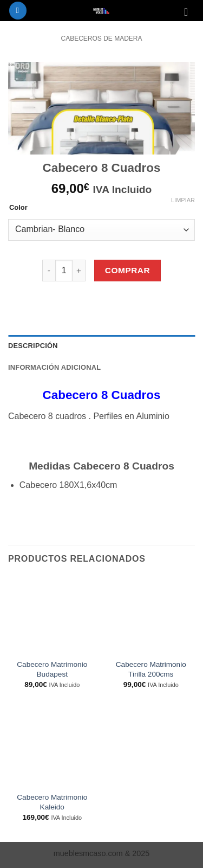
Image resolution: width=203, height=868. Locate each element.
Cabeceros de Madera (101, 38)
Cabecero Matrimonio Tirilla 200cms (151, 669)
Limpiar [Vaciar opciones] (183, 200)
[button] (18, 11)
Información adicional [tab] (54, 367)
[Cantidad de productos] (64, 271)
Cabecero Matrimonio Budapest (52, 669)
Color (18, 208)
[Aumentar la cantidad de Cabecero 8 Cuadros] (79, 271)
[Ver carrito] (189, 12)
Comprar (127, 270)
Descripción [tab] (33, 346)
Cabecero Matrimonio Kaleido (52, 802)
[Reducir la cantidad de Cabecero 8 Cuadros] (49, 271)
